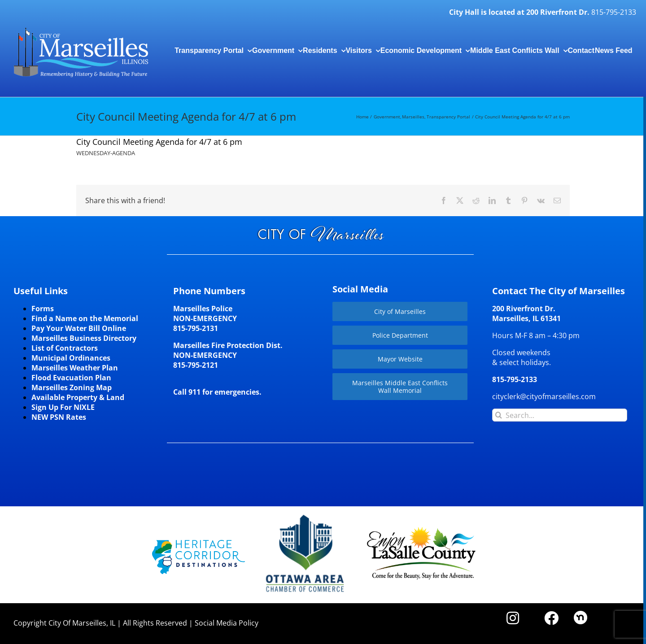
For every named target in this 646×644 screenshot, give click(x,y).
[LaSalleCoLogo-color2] (421, 530)
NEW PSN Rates (59, 417)
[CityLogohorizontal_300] (81, 28)
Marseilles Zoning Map (72, 387)
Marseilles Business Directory (84, 338)
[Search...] (560, 415)
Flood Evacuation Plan (71, 378)
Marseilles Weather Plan (75, 368)
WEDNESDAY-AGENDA (106, 153)
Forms (43, 309)
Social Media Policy (227, 623)
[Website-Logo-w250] (306, 515)
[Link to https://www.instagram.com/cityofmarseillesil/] (513, 618)
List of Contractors (65, 348)
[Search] (499, 415)
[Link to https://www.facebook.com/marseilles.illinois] (551, 618)
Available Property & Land (78, 397)
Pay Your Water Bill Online (79, 328)
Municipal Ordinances (71, 358)
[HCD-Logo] (199, 544)
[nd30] (581, 614)
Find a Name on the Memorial (85, 318)
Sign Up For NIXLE (63, 407)
